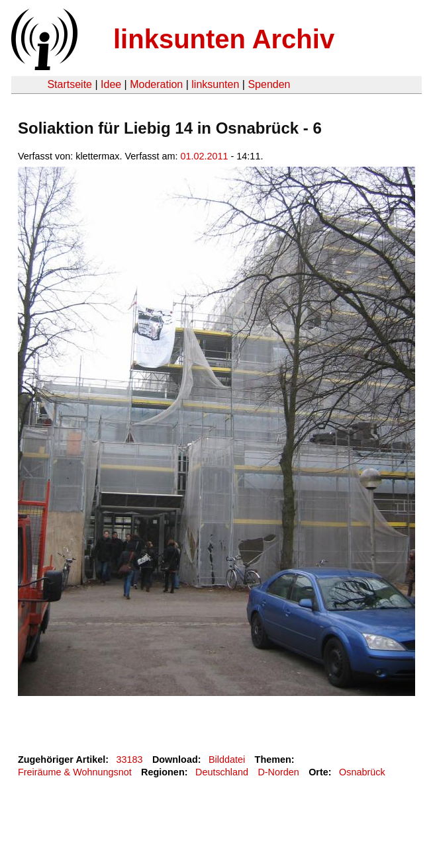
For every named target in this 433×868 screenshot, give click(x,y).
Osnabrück (362, 772)
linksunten (215, 84)
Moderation (156, 84)
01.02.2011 (205, 156)
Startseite (70, 84)
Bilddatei (227, 759)
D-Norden (278, 772)
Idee (111, 84)
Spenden (269, 84)
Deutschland (222, 772)
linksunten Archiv (224, 39)
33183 (130, 759)
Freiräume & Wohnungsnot (75, 772)
